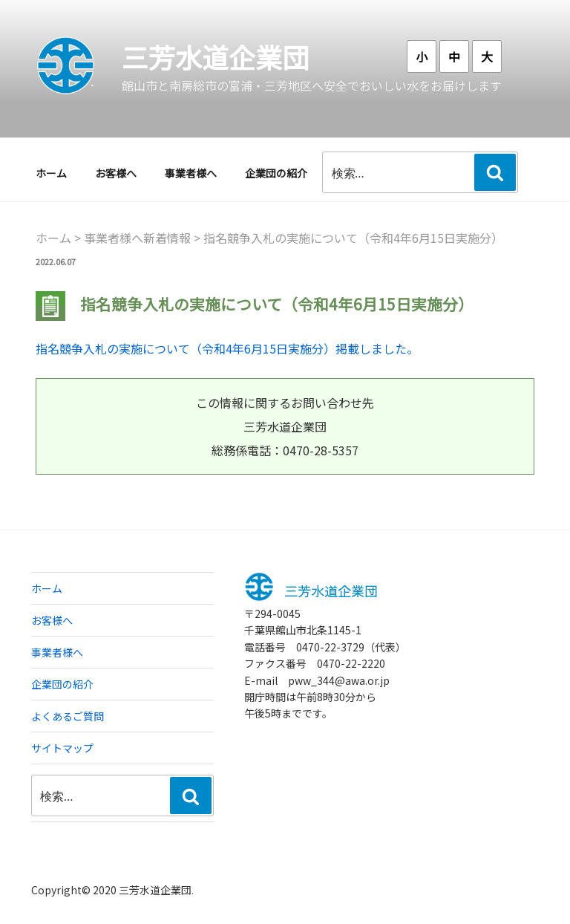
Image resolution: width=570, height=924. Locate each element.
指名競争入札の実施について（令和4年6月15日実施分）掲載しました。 (227, 348)
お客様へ (116, 173)
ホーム (51, 173)
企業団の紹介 (276, 173)
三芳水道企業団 (215, 56)
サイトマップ (62, 748)
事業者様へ (191, 173)
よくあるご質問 (68, 716)
